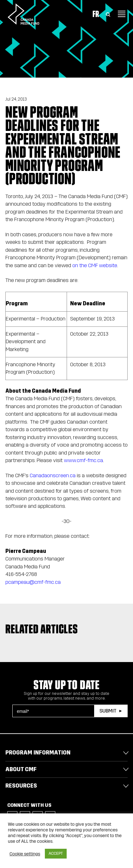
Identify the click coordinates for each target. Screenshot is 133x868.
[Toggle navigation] (122, 14)
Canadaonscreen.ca (53, 475)
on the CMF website (95, 265)
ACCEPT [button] (56, 853)
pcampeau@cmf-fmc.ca (33, 582)
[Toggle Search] (108, 14)
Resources (21, 786)
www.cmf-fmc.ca (83, 460)
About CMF (21, 769)
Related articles (42, 629)
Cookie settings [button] (25, 854)
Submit (108, 711)
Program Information (38, 753)
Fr (96, 14)
